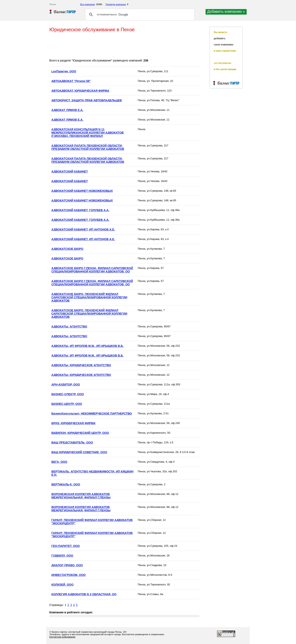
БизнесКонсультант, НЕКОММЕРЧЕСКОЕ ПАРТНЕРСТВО (92, 414)
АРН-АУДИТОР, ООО (66, 385)
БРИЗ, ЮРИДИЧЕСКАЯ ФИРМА (73, 423)
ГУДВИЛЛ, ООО (62, 556)
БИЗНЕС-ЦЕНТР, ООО (67, 404)
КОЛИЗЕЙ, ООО (62, 585)
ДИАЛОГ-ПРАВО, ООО (67, 565)
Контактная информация (62, 637)
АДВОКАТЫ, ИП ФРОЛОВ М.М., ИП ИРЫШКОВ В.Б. (87, 346)
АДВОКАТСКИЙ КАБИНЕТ (70, 171)
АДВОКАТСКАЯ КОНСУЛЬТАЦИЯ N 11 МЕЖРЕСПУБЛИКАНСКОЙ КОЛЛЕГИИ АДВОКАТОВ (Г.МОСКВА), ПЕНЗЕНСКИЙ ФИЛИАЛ (88, 133)
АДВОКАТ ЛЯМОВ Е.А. (67, 110)
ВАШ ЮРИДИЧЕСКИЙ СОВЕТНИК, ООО (79, 452)
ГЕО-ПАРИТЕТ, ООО (66, 546)
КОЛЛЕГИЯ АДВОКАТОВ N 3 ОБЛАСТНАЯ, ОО (84, 594)
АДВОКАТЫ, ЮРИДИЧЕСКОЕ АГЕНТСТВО (81, 365)
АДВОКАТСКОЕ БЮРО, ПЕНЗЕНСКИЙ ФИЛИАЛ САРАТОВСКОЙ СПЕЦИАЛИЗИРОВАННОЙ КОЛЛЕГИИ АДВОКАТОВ (89, 297)
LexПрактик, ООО (64, 71)
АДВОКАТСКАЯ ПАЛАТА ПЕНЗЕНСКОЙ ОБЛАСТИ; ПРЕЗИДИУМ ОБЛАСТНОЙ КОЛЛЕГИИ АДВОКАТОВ (88, 147)
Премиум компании (116, 4)
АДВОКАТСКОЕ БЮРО (67, 249)
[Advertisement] (124, 46)
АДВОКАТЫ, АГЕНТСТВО (69, 327)
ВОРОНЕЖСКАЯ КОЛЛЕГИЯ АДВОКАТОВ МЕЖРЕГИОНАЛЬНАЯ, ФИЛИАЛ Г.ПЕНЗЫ (81, 496)
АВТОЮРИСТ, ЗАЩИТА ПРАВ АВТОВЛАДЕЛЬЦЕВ (87, 100)
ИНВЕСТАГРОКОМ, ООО (69, 575)
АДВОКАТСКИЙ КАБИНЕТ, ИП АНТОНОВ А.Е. (83, 229)
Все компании (87, 4)
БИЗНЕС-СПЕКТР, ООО (68, 394)
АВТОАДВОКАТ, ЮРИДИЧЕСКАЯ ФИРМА (80, 91)
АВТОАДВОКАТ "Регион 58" (71, 81)
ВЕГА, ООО (59, 462)
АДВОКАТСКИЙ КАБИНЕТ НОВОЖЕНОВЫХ (82, 191)
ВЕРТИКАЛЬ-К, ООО (66, 484)
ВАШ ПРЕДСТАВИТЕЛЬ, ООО (72, 442)
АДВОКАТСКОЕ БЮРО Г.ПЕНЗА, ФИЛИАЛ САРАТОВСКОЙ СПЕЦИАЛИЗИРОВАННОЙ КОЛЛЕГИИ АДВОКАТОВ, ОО (92, 270)
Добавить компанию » (226, 12)
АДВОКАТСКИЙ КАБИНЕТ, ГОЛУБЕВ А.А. (80, 210)
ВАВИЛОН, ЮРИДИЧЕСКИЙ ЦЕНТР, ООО (80, 433)
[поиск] (139, 15)
